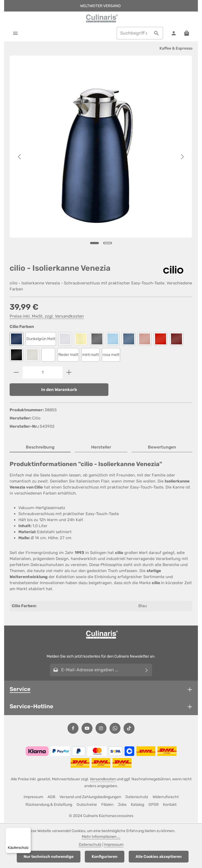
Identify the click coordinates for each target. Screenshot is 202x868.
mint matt (90, 355)
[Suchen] (156, 33)
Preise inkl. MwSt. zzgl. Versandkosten (47, 316)
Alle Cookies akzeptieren (159, 857)
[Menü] (16, 33)
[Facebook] (73, 729)
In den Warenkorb (59, 390)
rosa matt (111, 355)
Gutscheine (87, 805)
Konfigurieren (105, 857)
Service (20, 689)
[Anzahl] (43, 372)
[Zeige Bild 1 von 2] (94, 243)
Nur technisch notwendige (49, 857)
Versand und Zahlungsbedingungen (90, 797)
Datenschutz (137, 797)
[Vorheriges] (20, 157)
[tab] (40, 448)
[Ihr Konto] (174, 33)
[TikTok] (129, 729)
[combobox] (133, 33)
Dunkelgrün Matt (41, 339)
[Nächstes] (182, 157)
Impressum (33, 797)
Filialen (107, 805)
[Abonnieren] (147, 670)
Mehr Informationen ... (101, 837)
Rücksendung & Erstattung (49, 805)
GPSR (154, 805)
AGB (51, 797)
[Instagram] (101, 729)
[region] (101, 157)
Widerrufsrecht (166, 797)
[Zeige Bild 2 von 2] (108, 243)
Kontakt (170, 805)
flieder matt (68, 355)
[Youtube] (87, 729)
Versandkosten (103, 779)
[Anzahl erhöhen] (69, 372)
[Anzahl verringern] (16, 372)
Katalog (138, 805)
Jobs (122, 805)
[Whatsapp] (115, 729)
